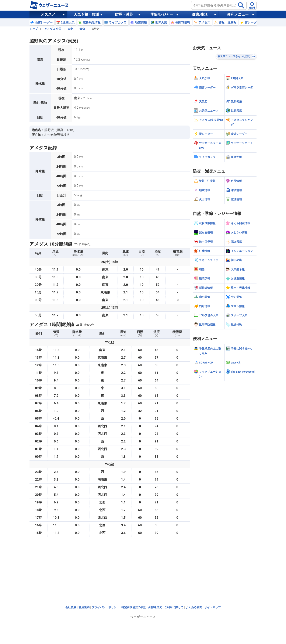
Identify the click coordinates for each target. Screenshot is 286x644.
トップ (34, 29)
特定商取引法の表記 (134, 607)
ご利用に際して (174, 607)
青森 (82, 29)
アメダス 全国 (53, 29)
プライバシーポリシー (105, 607)
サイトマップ (213, 607)
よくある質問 (194, 607)
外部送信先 (155, 607)
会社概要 (71, 607)
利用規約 (84, 607)
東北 (70, 29)
